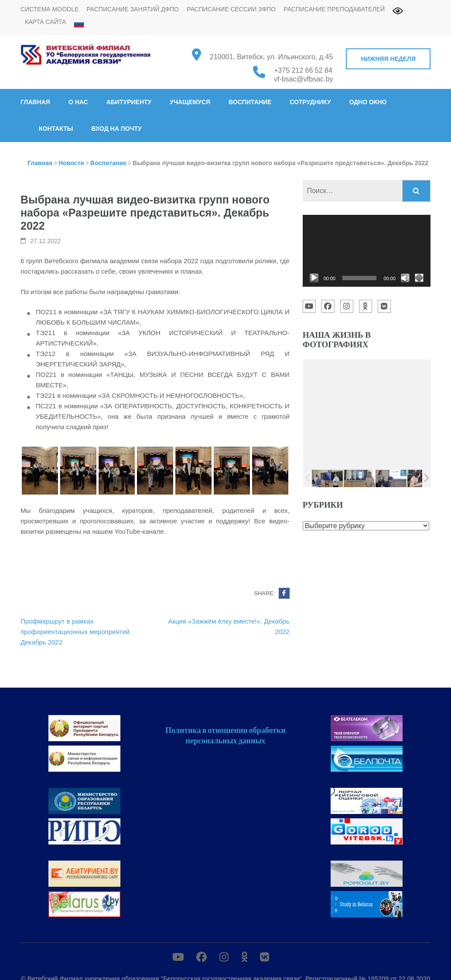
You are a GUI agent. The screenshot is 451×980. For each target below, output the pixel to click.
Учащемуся (190, 102)
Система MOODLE (50, 9)
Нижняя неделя (388, 59)
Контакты (56, 129)
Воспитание (250, 102)
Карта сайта (45, 22)
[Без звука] (405, 278)
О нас (78, 102)
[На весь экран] (419, 278)
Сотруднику (310, 102)
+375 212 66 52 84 (303, 70)
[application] (367, 251)
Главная (35, 102)
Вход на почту (116, 129)
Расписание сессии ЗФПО (231, 9)
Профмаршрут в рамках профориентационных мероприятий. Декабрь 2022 (76, 632)
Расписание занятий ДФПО (133, 9)
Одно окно (368, 102)
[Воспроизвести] (314, 278)
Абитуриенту (129, 102)
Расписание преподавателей (334, 9)
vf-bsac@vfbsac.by (303, 79)
